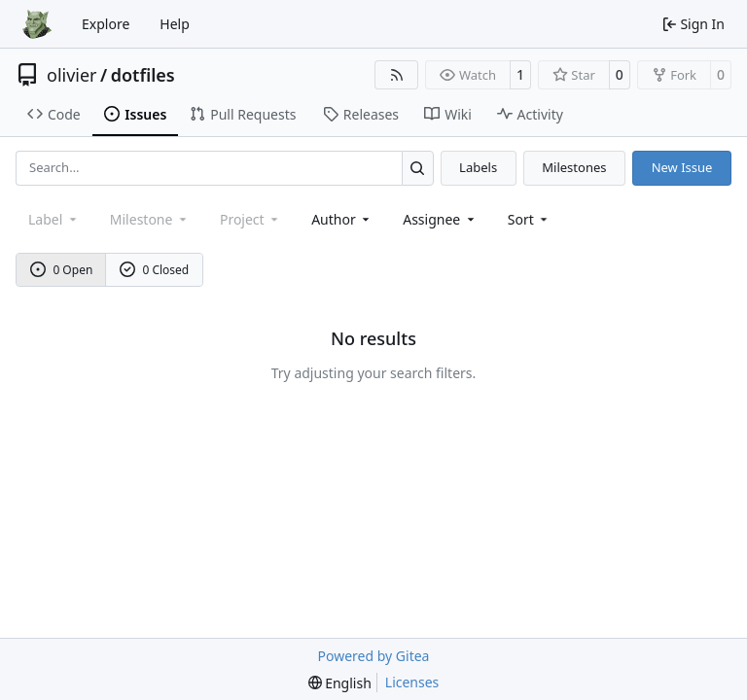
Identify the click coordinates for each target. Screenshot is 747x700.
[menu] (530, 219)
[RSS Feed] (397, 75)
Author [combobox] (342, 219)
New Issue (682, 167)
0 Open (62, 270)
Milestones (574, 167)
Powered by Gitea (374, 656)
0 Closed (155, 270)
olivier (72, 75)
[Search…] (418, 168)
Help (175, 24)
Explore (106, 24)
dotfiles (143, 75)
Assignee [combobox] (440, 219)
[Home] (37, 24)
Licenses (412, 682)
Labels (478, 167)
